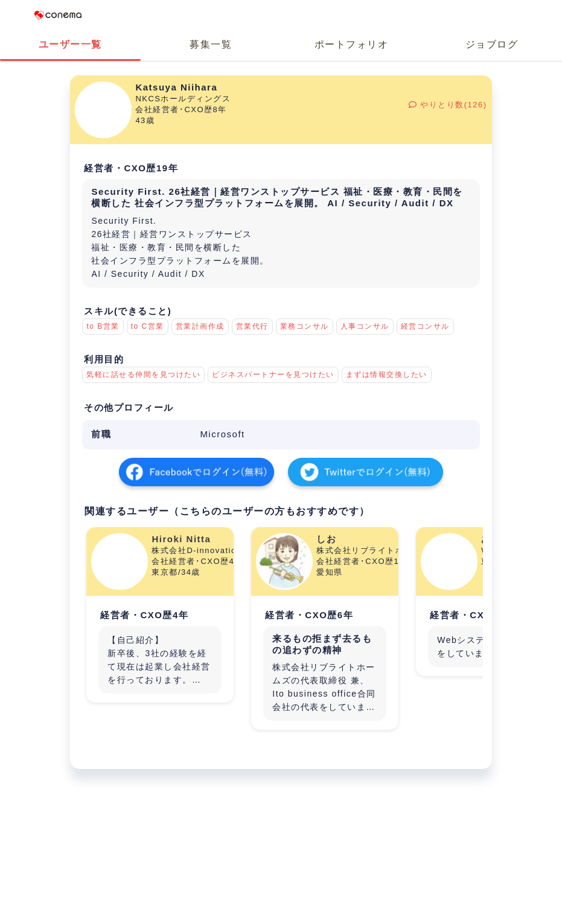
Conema (58, 15)
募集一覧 (211, 44)
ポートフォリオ (352, 44)
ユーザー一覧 (70, 44)
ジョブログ (492, 44)
